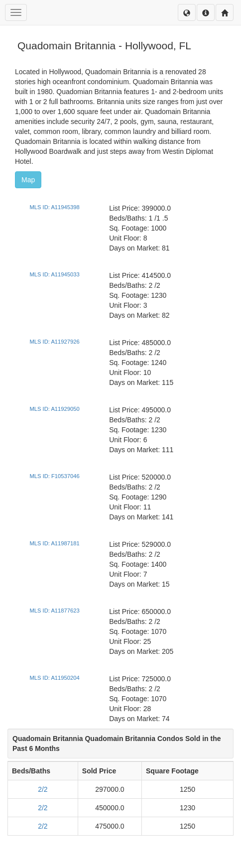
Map (28, 180)
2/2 (43, 789)
